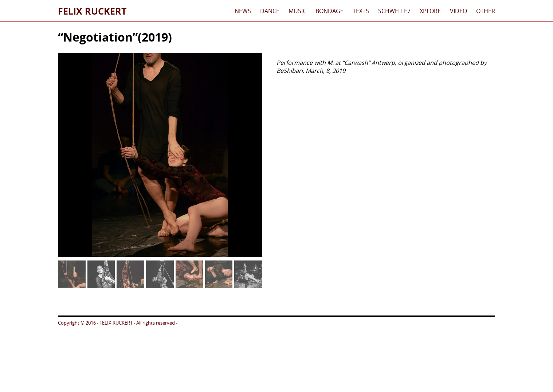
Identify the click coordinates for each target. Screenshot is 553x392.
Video (458, 11)
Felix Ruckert (92, 11)
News (243, 11)
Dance (270, 11)
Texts (361, 11)
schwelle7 (394, 11)
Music (297, 11)
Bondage (330, 11)
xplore (430, 11)
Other (486, 11)
